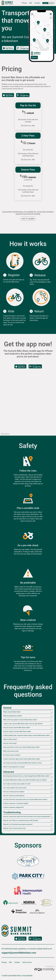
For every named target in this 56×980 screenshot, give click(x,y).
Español (51, 3)
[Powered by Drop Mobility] (44, 969)
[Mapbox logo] (5, 434)
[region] (28, 405)
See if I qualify (28, 219)
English (45, 3)
